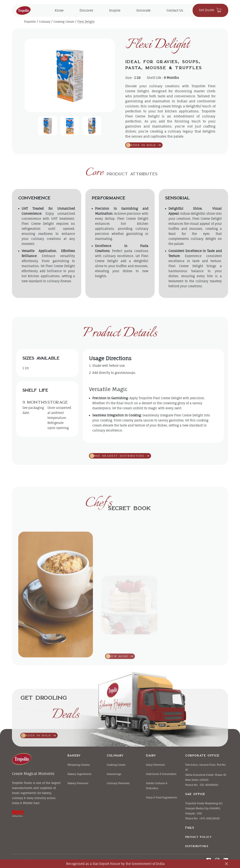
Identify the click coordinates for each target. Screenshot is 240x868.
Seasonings (114, 774)
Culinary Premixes (118, 783)
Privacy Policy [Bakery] (198, 837)
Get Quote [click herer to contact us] (210, 10)
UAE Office (195, 794)
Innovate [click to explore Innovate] (143, 10)
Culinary (45, 22)
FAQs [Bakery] (190, 828)
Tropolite (30, 22)
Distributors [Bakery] (197, 846)
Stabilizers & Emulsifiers (161, 774)
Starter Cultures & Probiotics (157, 786)
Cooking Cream (64, 22)
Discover (86, 10)
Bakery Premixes (78, 783)
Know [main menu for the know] (59, 10)
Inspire (115, 10)
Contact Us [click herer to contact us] (175, 10)
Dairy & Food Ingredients (162, 797)
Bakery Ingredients (80, 774)
